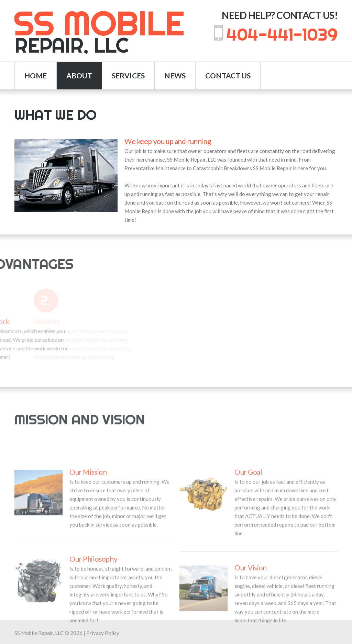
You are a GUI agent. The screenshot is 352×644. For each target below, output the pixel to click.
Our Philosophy (93, 624)
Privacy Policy (103, 636)
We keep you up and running (168, 144)
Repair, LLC (99, 32)
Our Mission (88, 537)
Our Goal (248, 537)
